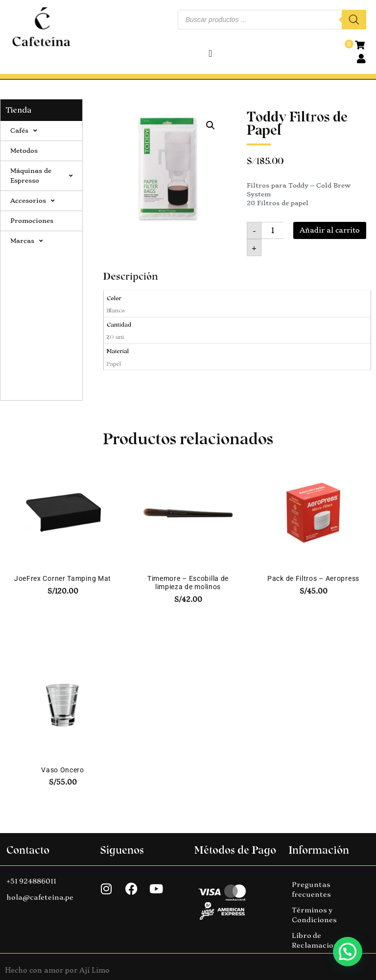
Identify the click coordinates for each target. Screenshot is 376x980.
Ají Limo (94, 970)
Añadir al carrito (330, 230)
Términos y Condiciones (314, 915)
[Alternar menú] (210, 53)
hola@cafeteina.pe (40, 897)
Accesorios (32, 201)
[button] (211, 125)
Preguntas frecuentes (311, 889)
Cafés (23, 131)
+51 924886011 (31, 881)
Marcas (26, 241)
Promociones (32, 221)
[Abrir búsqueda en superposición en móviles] (272, 20)
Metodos (24, 151)
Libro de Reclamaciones (319, 940)
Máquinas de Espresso (41, 176)
